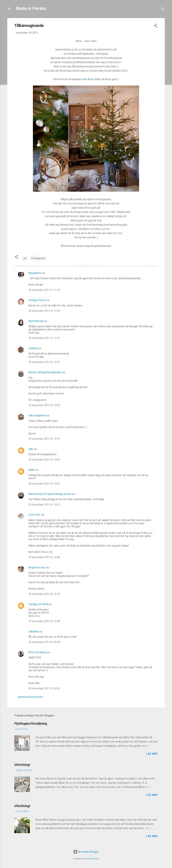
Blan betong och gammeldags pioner (50, 494)
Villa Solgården (37, 415)
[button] (156, 26)
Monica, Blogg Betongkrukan (45, 372)
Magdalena (35, 273)
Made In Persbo (31, 8)
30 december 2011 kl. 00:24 (44, 642)
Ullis (31, 449)
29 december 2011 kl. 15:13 (44, 505)
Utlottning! (22, 765)
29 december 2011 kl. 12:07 (44, 362)
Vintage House (37, 300)
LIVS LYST (35, 515)
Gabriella (33, 631)
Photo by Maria (37, 652)
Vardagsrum (38, 258)
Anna (90, 79)
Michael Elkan (93, 859)
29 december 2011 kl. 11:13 (44, 290)
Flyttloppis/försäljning (31, 723)
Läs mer (152, 754)
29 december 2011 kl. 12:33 (44, 405)
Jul (25, 258)
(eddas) (33, 348)
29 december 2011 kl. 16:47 (44, 594)
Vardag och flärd (38, 604)
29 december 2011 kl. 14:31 (44, 484)
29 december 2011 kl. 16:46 (44, 557)
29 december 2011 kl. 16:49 (44, 621)
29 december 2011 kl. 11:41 (44, 338)
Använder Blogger (86, 852)
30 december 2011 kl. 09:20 (44, 688)
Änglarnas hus (37, 567)
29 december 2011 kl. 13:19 (44, 439)
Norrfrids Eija (36, 321)
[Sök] (163, 10)
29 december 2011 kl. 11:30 (44, 311)
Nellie (32, 470)
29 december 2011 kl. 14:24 (44, 460)
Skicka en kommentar (30, 697)
